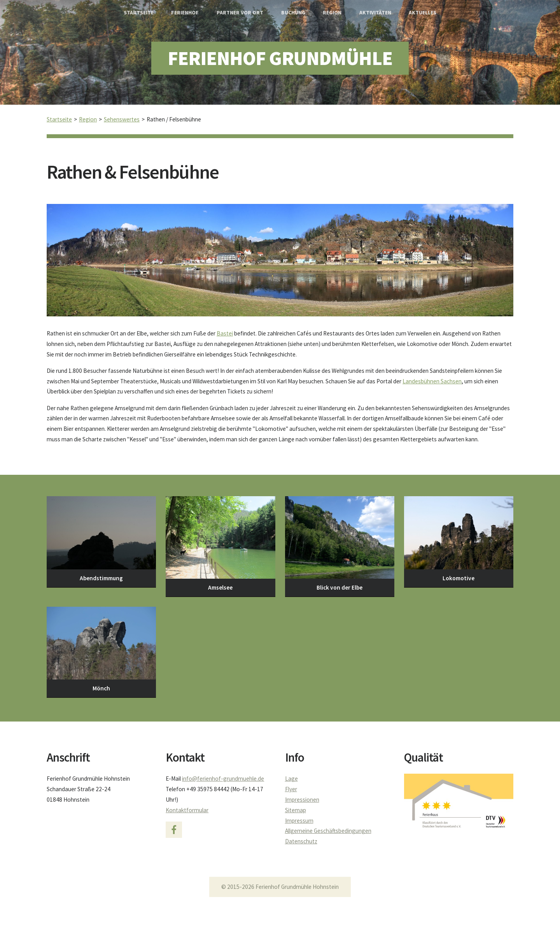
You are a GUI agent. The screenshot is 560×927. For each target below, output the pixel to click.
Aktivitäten (375, 13)
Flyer (291, 789)
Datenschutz (301, 841)
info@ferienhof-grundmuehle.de (223, 779)
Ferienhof (185, 13)
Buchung (293, 13)
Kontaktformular (187, 810)
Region (332, 13)
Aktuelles (423, 13)
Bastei (225, 333)
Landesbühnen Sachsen (432, 381)
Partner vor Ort (240, 13)
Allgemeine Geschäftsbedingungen (328, 831)
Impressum (299, 821)
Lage (291, 779)
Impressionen (302, 800)
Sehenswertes (122, 119)
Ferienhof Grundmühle (280, 58)
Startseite (139, 13)
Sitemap (296, 810)
